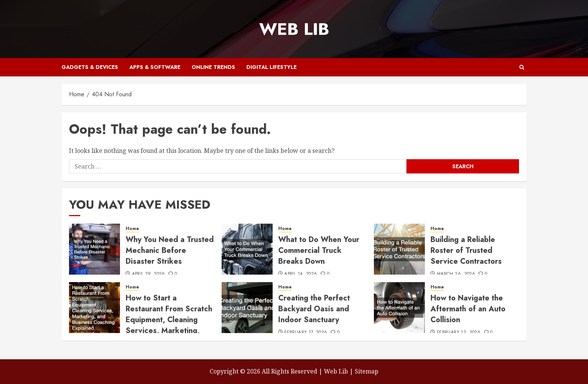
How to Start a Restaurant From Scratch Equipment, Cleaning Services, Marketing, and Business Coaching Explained (169, 325)
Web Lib (294, 29)
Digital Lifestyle (271, 67)
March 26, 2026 (456, 274)
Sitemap (367, 371)
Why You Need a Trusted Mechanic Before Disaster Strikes (170, 250)
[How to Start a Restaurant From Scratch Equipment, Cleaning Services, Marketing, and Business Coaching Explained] (94, 308)
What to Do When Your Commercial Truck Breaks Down (319, 250)
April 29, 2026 (148, 274)
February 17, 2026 (306, 333)
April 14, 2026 (301, 274)
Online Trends (213, 67)
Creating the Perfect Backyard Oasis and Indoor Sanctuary (314, 309)
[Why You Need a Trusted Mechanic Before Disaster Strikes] (94, 249)
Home (132, 229)
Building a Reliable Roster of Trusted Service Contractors (466, 250)
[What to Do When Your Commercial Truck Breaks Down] (247, 249)
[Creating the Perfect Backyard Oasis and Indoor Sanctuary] (247, 308)
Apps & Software (155, 67)
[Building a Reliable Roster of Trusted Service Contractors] (399, 249)
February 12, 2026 (459, 333)
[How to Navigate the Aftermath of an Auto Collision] (399, 308)
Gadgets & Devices (90, 67)
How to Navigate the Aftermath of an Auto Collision (468, 309)
